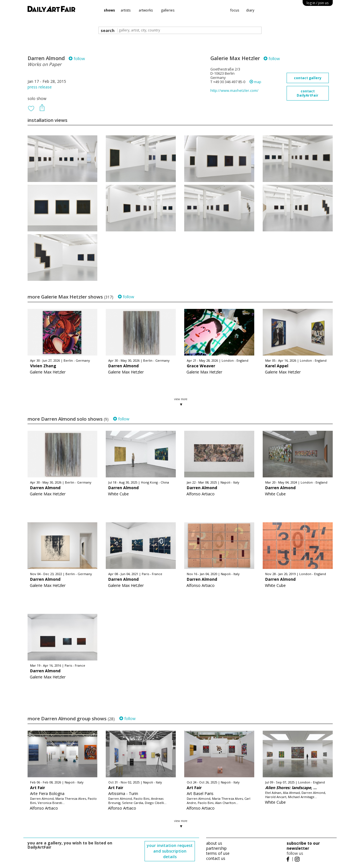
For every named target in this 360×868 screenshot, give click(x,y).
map (255, 82)
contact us (216, 858)
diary (250, 10)
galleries (168, 10)
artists (126, 10)
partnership (216, 848)
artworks (146, 10)
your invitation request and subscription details (170, 851)
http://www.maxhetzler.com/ (234, 91)
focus (235, 10)
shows (109, 10)
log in (318, 3)
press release (40, 87)
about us (214, 843)
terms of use (218, 853)
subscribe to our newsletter (303, 846)
